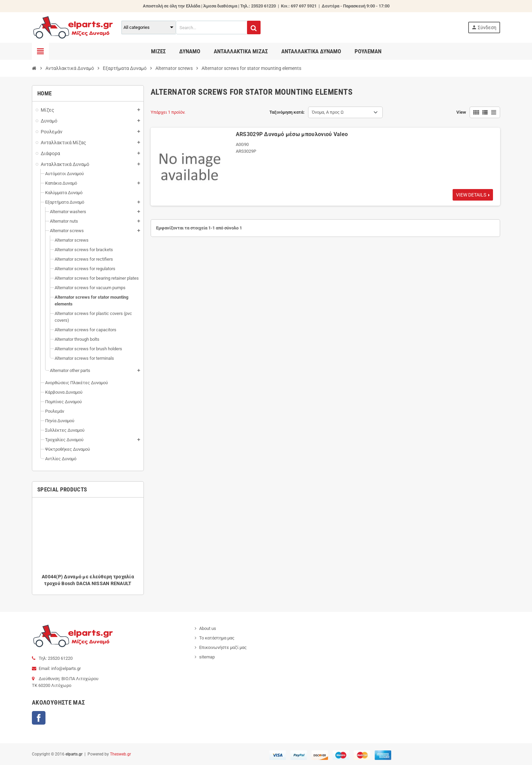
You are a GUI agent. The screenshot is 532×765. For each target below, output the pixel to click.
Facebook (39, 718)
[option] (88, 546)
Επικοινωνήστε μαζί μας (223, 647)
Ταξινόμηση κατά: (287, 112)
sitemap (207, 657)
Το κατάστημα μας (217, 638)
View (461, 112)
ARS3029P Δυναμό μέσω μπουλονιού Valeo (292, 134)
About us (208, 628)
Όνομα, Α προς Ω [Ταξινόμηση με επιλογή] (328, 112)
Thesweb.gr (120, 754)
